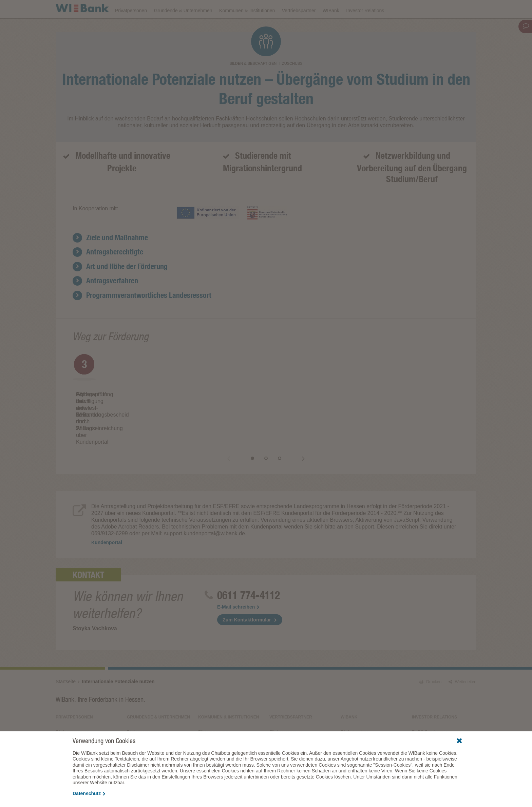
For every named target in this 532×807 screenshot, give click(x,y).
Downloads (326, 9)
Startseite (66, 648)
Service (347, 728)
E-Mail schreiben (238, 573)
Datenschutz (89, 793)
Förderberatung (355, 698)
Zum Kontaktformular (247, 586)
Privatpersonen (131, 28)
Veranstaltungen (287, 9)
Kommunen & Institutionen (247, 28)
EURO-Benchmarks (430, 698)
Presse (347, 708)
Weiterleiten (462, 648)
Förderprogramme (366, 9)
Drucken (430, 648)
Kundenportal (107, 508)
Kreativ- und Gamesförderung (154, 708)
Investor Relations (365, 28)
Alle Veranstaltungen (431, 723)
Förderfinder (407, 9)
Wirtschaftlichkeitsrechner (221, 708)
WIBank (331, 28)
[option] (137, 400)
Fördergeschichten (357, 718)
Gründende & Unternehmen (183, 28)
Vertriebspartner (299, 28)
